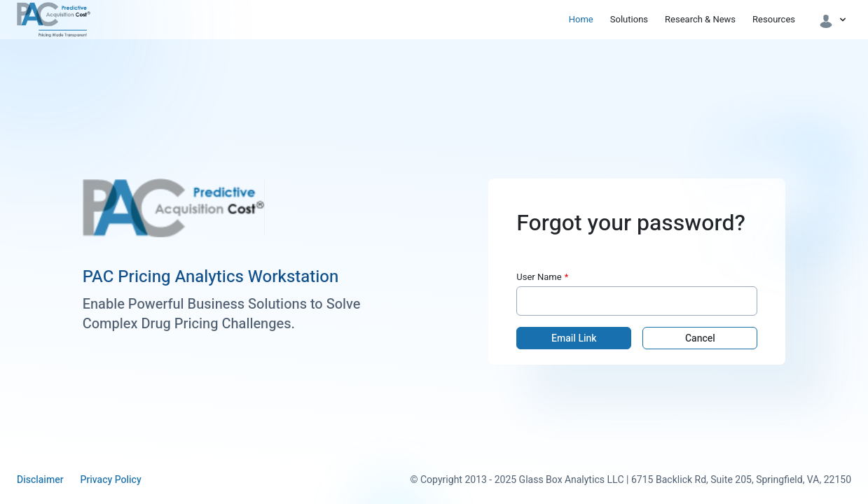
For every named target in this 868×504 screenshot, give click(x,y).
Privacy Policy (110, 480)
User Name (539, 277)
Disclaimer (40, 480)
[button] (833, 20)
